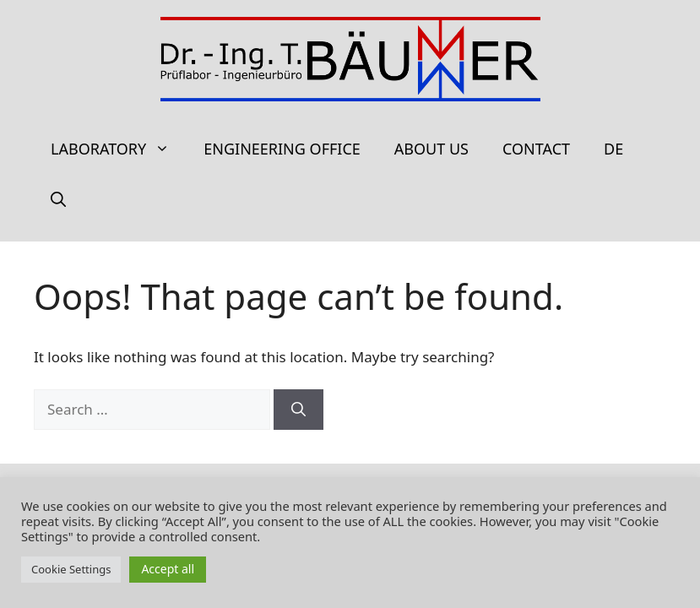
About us (431, 149)
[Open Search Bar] (58, 199)
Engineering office (282, 149)
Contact (536, 149)
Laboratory (119, 149)
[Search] (298, 410)
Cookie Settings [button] (71, 569)
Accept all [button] (168, 569)
